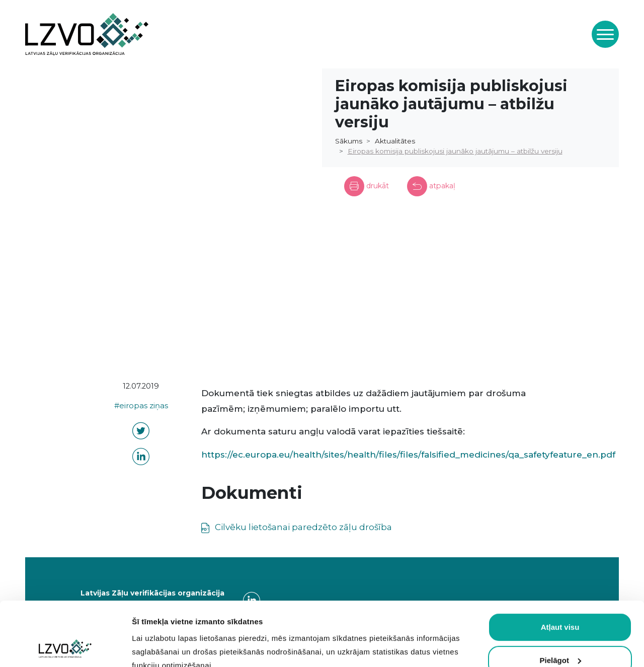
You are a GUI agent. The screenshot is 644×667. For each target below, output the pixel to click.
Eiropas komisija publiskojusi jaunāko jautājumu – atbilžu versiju (455, 151)
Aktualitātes (395, 141)
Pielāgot (560, 600)
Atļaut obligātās (560, 633)
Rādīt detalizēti (159, 647)
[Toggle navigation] (605, 34)
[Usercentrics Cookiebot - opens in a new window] (65, 647)
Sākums (349, 141)
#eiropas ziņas (141, 406)
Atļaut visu (560, 567)
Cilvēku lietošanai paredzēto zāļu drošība (302, 527)
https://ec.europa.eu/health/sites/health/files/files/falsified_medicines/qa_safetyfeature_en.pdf (408, 455)
